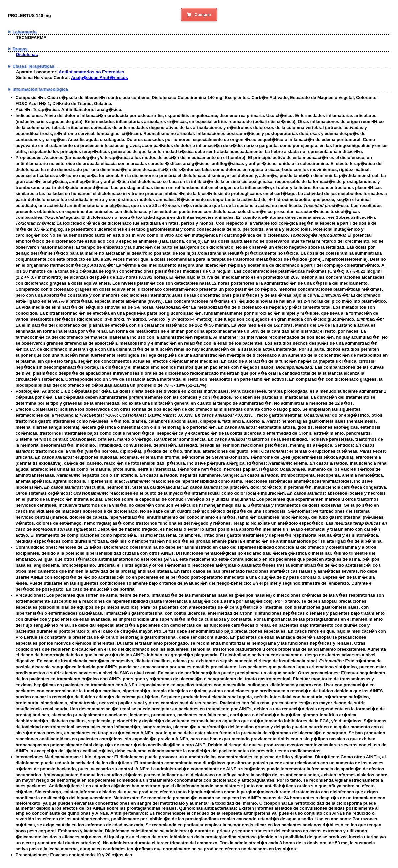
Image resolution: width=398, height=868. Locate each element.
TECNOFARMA (31, 37)
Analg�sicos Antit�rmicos (99, 77)
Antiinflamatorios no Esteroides (91, 72)
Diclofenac (27, 54)
